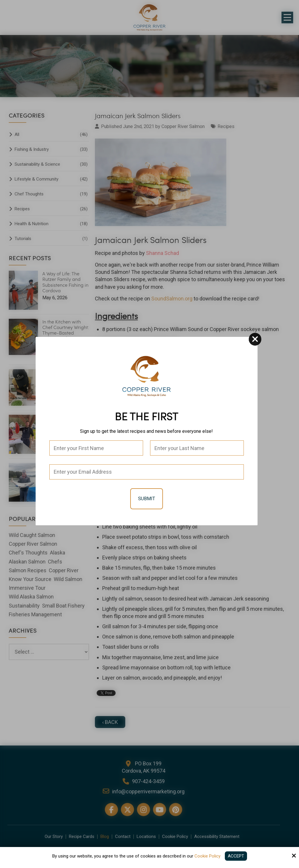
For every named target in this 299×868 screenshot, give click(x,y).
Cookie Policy (207, 856)
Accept (236, 856)
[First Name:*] (96, 448)
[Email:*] (147, 472)
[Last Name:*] (197, 448)
